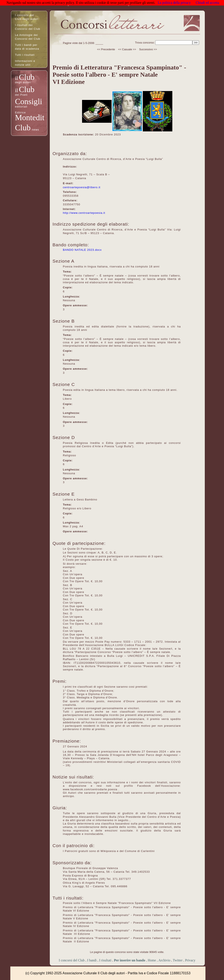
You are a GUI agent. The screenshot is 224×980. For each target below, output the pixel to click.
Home (152, 960)
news (35, 130)
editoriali (21, 107)
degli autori (23, 82)
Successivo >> (148, 49)
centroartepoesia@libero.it (82, 187)
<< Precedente (106, 49)
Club (27, 77)
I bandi (92, 960)
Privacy (190, 960)
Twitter (178, 960)
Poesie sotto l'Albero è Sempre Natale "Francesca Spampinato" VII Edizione (117, 903)
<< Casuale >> (127, 49)
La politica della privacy (174, 3)
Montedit (30, 117)
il (16, 78)
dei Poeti (21, 95)
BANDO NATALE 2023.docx (82, 250)
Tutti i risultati (25, 55)
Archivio (164, 960)
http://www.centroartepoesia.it (84, 213)
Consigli (29, 101)
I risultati (105, 960)
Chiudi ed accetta (207, 3)
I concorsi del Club (72, 960)
